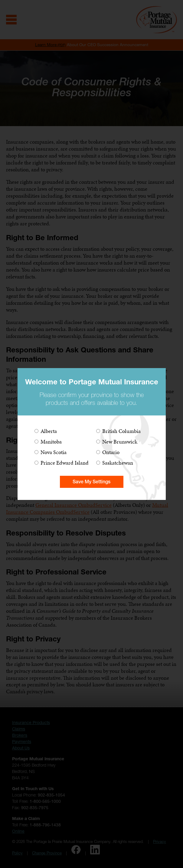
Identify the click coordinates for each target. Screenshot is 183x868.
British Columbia (121, 431)
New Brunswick (120, 442)
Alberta (49, 431)
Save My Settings (92, 482)
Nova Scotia (54, 452)
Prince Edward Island (65, 463)
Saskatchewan (118, 463)
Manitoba (51, 442)
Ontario (111, 452)
